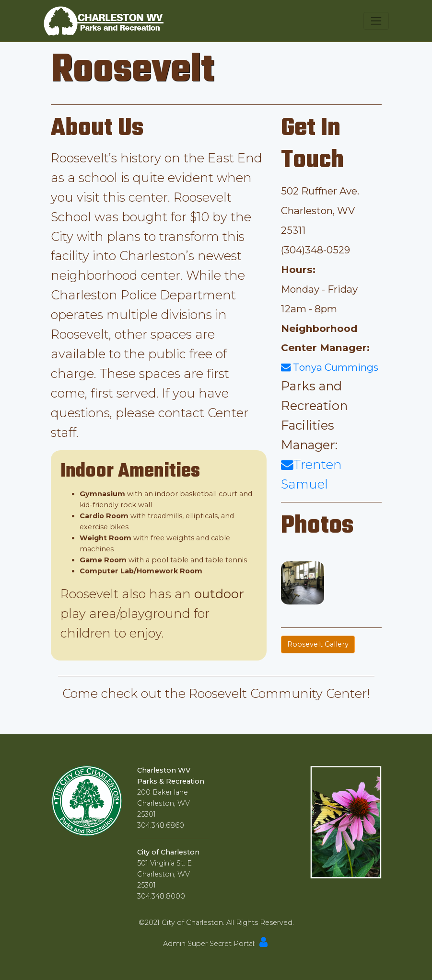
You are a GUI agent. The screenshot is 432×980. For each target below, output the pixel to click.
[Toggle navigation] (376, 21)
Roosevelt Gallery (318, 644)
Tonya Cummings (330, 367)
